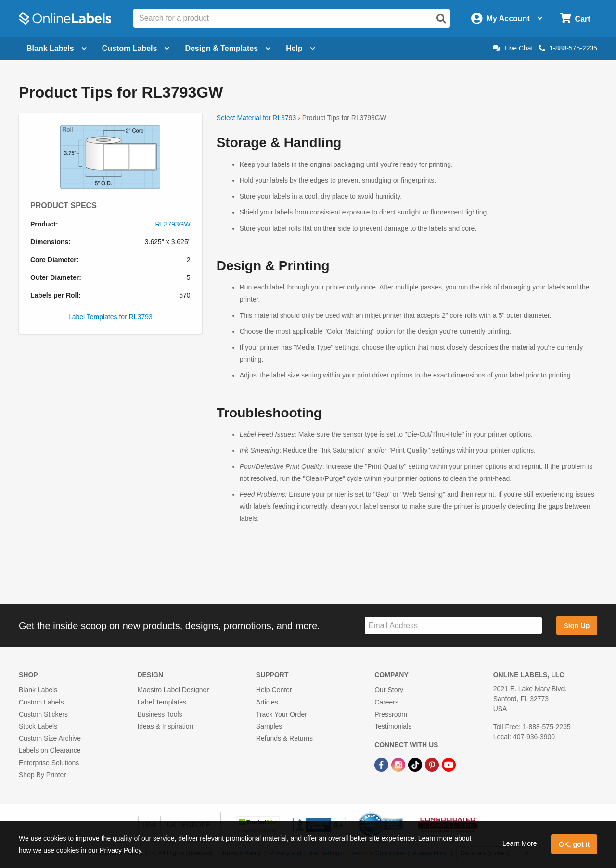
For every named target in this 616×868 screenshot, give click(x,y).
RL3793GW (173, 224)
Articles (267, 702)
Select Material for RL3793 (257, 118)
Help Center (274, 690)
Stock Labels (38, 726)
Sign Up (577, 626)
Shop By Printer (42, 775)
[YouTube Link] (449, 764)
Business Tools (160, 714)
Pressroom (391, 714)
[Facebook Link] (382, 764)
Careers (386, 702)
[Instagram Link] (399, 764)
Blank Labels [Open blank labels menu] (57, 48)
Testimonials (393, 726)
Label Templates (162, 702)
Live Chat (513, 48)
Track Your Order (282, 714)
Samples (269, 726)
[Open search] (441, 19)
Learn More (520, 843)
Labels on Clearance (50, 750)
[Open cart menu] (575, 19)
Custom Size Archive (50, 738)
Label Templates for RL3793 (110, 317)
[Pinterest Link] (433, 764)
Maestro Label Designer (173, 690)
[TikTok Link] (416, 764)
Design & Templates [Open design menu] (228, 48)
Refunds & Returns (284, 738)
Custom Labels (41, 702)
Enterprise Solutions (49, 763)
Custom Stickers (43, 714)
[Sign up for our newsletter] (453, 626)
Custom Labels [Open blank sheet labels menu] (136, 48)
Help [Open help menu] (301, 48)
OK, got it (574, 844)
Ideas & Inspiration (165, 726)
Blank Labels (38, 690)
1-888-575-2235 (568, 48)
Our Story (389, 690)
